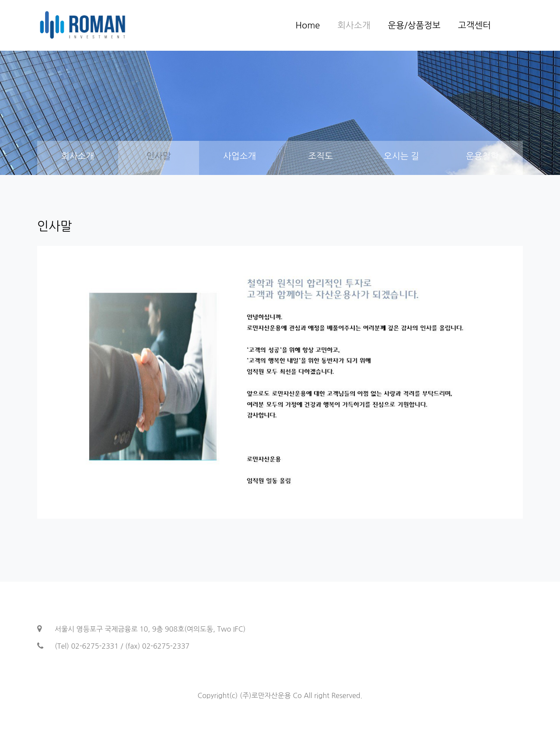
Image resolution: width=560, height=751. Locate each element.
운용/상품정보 (414, 25)
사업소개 (240, 156)
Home (308, 25)
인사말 (158, 156)
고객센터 (474, 25)
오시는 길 (401, 156)
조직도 (320, 156)
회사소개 (354, 25)
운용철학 (482, 156)
